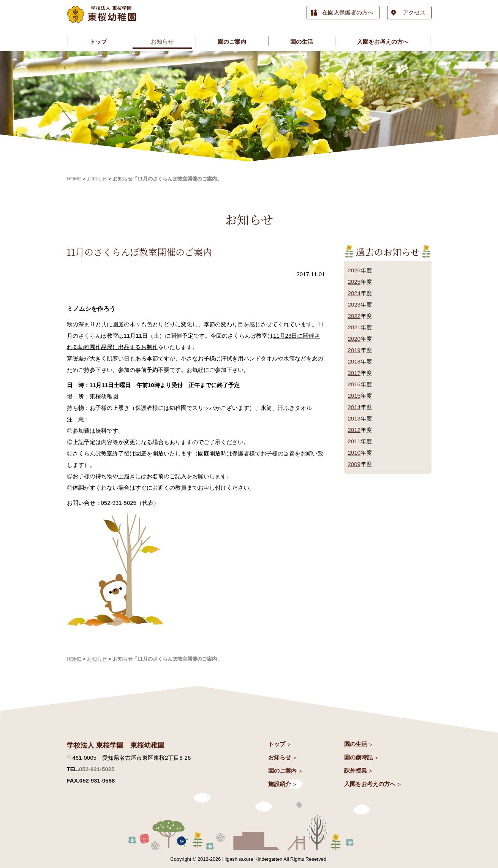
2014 (354, 407)
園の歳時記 (358, 757)
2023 (354, 304)
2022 (354, 316)
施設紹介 (280, 784)
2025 (354, 282)
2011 (354, 441)
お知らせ (280, 757)
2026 (354, 270)
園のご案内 (282, 771)
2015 (354, 396)
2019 (354, 350)
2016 (354, 384)
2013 (354, 418)
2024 (354, 293)
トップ (277, 744)
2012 (354, 430)
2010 (354, 453)
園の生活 (356, 744)
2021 (354, 327)
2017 (354, 373)
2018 (354, 361)
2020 (354, 339)
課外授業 (356, 771)
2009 (354, 464)
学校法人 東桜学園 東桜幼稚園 (116, 745)
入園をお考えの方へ (370, 784)
